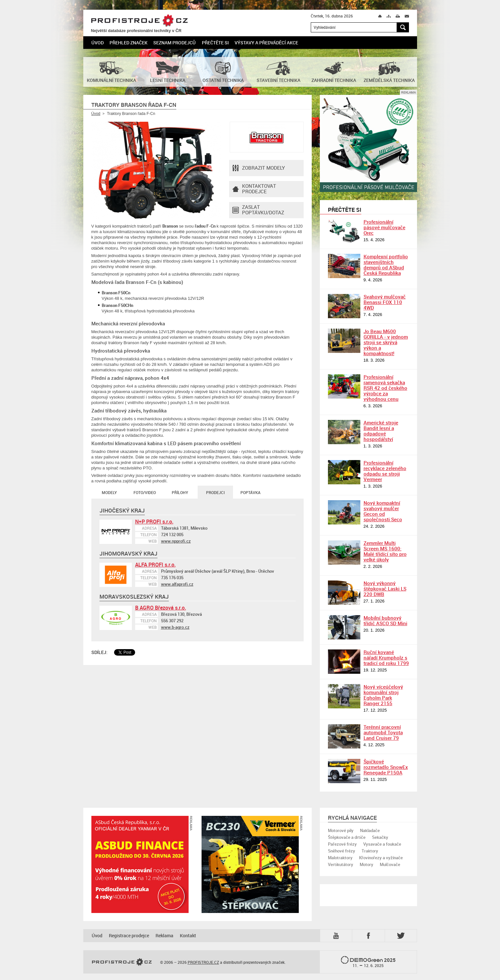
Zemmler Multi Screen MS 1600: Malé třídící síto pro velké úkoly (385, 551)
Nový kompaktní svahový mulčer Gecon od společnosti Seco (383, 511)
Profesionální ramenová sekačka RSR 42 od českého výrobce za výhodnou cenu (385, 388)
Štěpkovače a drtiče (347, 837)
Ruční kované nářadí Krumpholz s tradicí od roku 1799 (386, 658)
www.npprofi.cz (176, 541)
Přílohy (180, 492)
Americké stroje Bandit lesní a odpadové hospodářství (381, 431)
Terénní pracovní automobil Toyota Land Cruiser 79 (383, 732)
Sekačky (380, 837)
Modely (109, 492)
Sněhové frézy (342, 851)
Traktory (370, 851)
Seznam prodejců (174, 43)
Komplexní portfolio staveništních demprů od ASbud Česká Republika (386, 265)
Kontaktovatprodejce (254, 189)
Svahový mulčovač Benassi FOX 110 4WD (385, 302)
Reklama (164, 935)
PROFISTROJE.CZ (139, 21)
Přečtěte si (215, 43)
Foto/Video (145, 492)
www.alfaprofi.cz (177, 584)
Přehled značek (128, 43)
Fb (369, 936)
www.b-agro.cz (175, 627)
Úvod (98, 43)
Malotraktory (340, 858)
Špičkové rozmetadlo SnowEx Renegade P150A (386, 767)
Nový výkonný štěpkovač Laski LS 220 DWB (385, 589)
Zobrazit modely (259, 168)
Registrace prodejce (129, 935)
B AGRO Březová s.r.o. (161, 608)
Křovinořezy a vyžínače (381, 858)
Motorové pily (341, 830)
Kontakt (188, 935)
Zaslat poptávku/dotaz (258, 210)
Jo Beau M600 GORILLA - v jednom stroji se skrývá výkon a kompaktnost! (386, 342)
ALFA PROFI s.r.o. (155, 565)
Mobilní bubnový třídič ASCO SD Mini (385, 620)
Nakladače (370, 830)
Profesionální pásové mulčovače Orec (384, 227)
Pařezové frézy (342, 844)
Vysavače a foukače (382, 844)
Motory (366, 864)
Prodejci (215, 492)
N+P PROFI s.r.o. (154, 522)
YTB (337, 936)
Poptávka (250, 492)
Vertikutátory (341, 864)
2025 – (368, 962)
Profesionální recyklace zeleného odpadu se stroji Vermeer (385, 471)
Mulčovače (390, 864)
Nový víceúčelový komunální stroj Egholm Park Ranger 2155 (383, 695)
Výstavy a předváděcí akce (266, 43)
